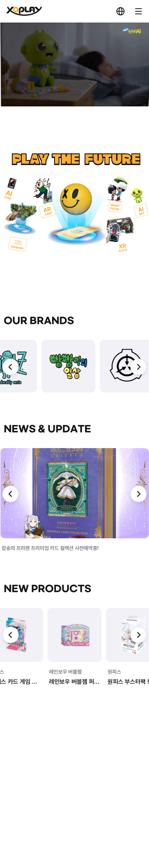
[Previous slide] (11, 367)
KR (120, 11)
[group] (48, 366)
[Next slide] (138, 367)
